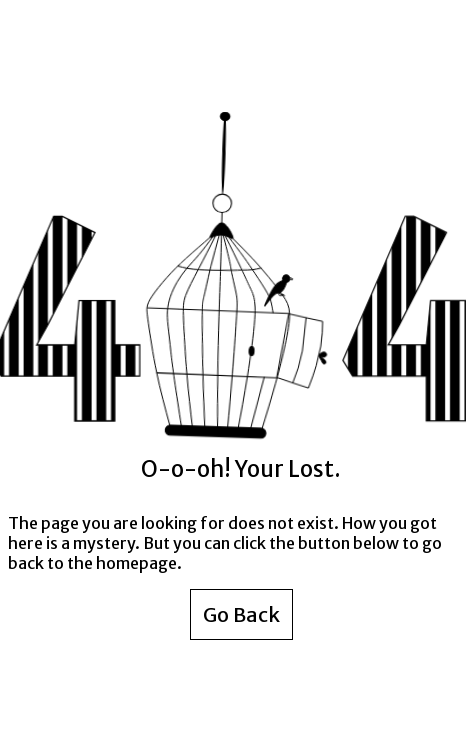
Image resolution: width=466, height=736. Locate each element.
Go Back (241, 614)
